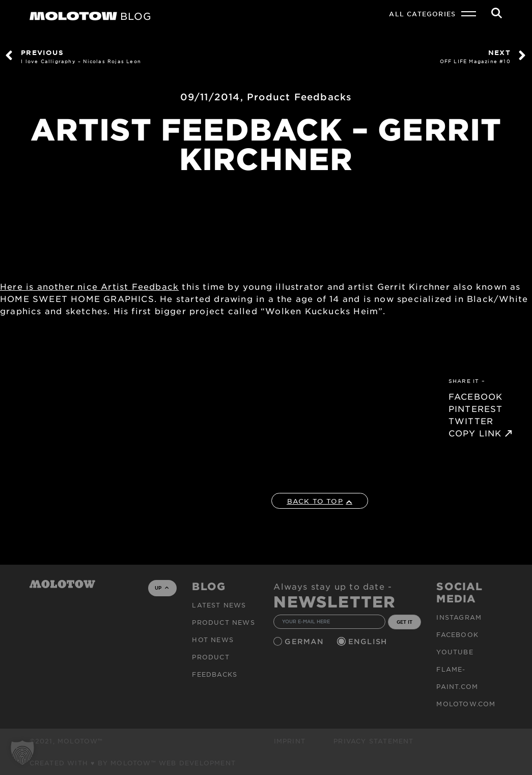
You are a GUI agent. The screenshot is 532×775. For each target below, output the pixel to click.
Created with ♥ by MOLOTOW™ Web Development (133, 763)
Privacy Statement (373, 741)
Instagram (459, 617)
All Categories (422, 14)
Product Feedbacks (299, 97)
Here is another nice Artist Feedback (89, 286)
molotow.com (466, 704)
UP (162, 588)
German (305, 641)
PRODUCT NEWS (223, 622)
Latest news (219, 605)
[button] (22, 753)
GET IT (404, 622)
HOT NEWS (213, 640)
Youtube (455, 652)
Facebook (457, 634)
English (369, 641)
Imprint (290, 741)
